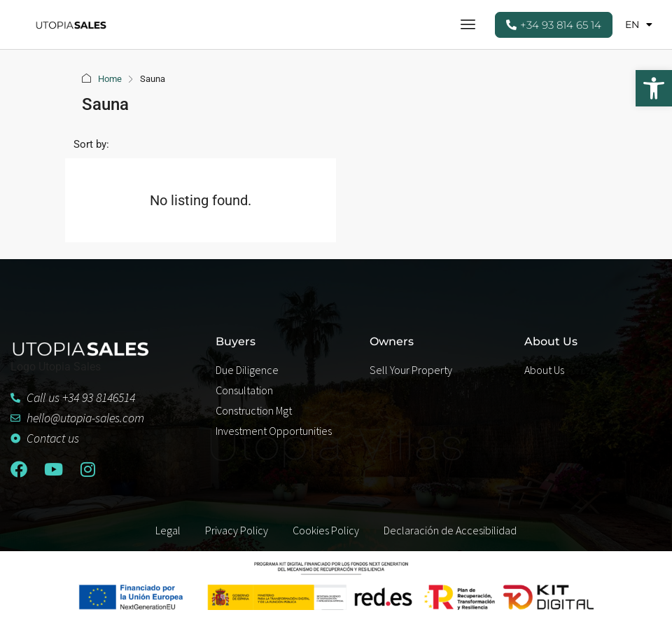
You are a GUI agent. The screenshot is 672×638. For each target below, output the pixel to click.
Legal (168, 530)
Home (110, 79)
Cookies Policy (326, 530)
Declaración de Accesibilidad (450, 530)
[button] (654, 88)
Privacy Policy (237, 530)
